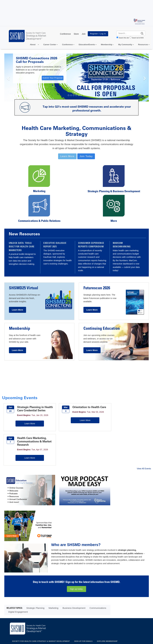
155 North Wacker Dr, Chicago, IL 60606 (24, 584)
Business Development (74, 544)
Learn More (27, 430)
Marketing (39, 191)
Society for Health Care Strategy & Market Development (41, 577)
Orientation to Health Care (80, 409)
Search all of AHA (138, 38)
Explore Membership (107, 577)
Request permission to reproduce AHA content (91, 637)
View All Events (144, 441)
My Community (125, 45)
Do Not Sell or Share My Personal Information (47, 621)
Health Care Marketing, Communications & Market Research (131, 410)
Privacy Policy (13, 621)
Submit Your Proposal (53, 78)
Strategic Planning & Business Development (114, 192)
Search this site (124, 38)
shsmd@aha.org (18, 589)
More (114, 221)
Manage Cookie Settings (102, 621)
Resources (143, 45)
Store (76, 34)
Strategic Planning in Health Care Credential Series (32, 410)
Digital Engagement (18, 548)
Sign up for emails (83, 577)
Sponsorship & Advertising (88, 585)
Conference (65, 34)
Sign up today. (76, 525)
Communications (98, 544)
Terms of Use (80, 621)
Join (84, 34)
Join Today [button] (86, 156)
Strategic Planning (35, 544)
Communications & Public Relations (39, 221)
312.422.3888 (17, 592)
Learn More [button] (67, 156)
